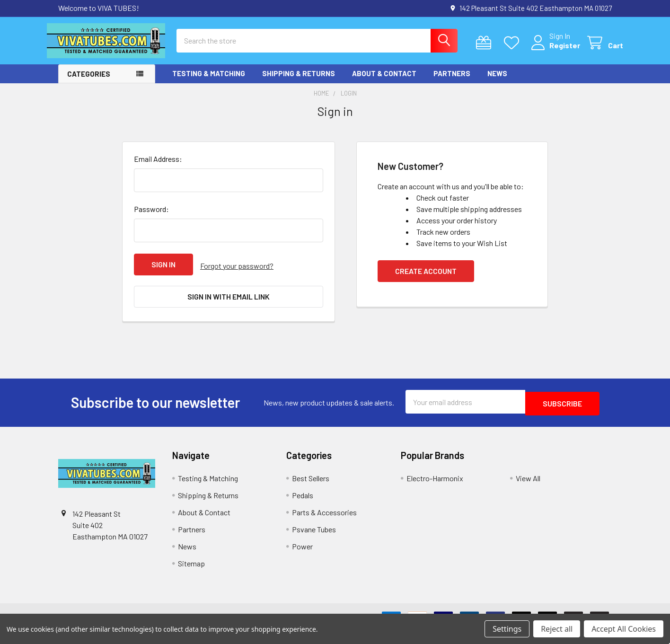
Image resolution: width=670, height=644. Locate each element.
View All (528, 480)
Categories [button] (89, 82)
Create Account (426, 279)
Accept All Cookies (624, 629)
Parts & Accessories (324, 514)
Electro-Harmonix (435, 480)
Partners (452, 82)
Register (553, 51)
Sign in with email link (229, 302)
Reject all (557, 629)
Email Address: (158, 167)
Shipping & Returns (299, 82)
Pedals (303, 497)
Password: (151, 217)
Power (302, 548)
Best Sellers (311, 480)
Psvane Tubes (314, 531)
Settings (507, 629)
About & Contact (384, 82)
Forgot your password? (237, 273)
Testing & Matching (209, 82)
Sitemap (191, 565)
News (497, 82)
